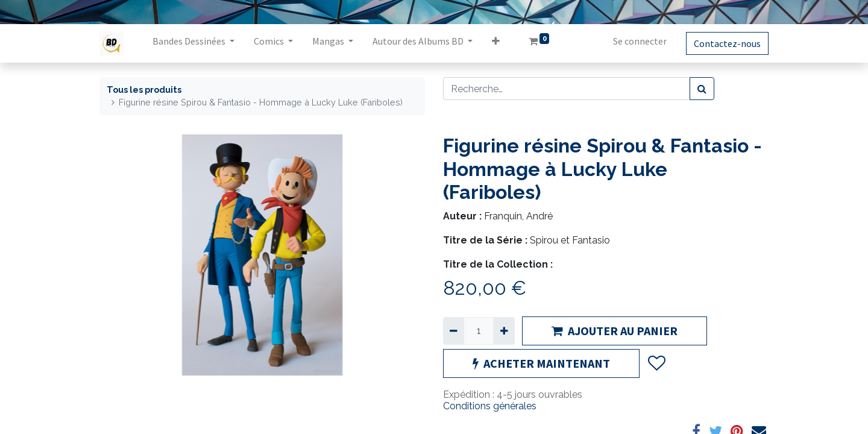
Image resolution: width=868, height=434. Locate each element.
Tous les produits (144, 90)
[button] (496, 43)
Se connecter (640, 41)
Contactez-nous (727, 43)
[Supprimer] (454, 331)
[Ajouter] (504, 331)
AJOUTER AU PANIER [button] (615, 331)
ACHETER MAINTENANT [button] (541, 363)
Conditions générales (490, 406)
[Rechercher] (702, 89)
